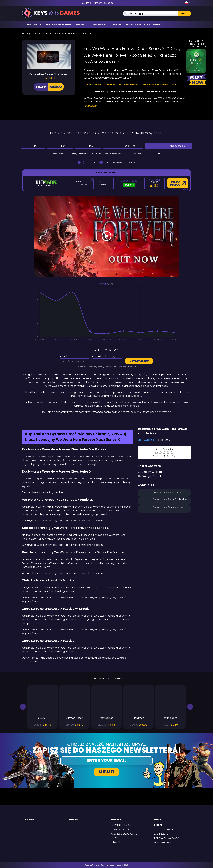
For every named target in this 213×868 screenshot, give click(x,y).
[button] (23, 707)
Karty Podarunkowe (58, 24)
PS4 (60, 146)
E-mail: (64, 356)
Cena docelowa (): (104, 356)
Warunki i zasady (164, 842)
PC (33, 146)
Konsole (82, 24)
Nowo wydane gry (122, 829)
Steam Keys (117, 842)
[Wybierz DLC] (146, 154)
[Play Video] (106, 236)
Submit (107, 772)
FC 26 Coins (101, 24)
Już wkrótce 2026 (121, 825)
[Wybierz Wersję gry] (117, 154)
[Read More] (135, 106)
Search (185, 13)
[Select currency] (96, 154)
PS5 (88, 146)
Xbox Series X (168, 146)
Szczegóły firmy (164, 829)
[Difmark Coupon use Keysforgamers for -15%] (106, 420)
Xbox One (123, 146)
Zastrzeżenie (161, 834)
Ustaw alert (139, 361)
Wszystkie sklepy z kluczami (143, 24)
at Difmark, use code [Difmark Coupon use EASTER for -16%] (101, 3)
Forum (117, 24)
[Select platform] (60, 154)
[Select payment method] (79, 154)
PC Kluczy (34, 24)
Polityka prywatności (167, 838)
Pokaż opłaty (87, 162)
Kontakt (159, 825)
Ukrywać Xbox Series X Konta (117, 162)
